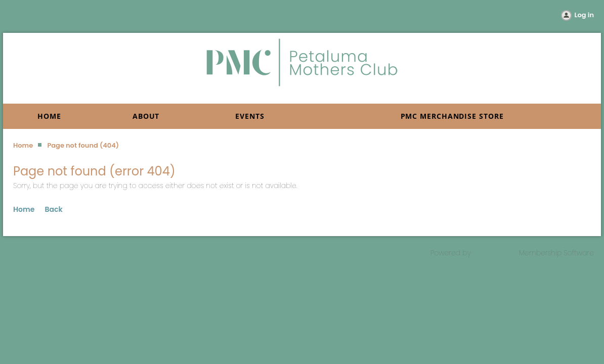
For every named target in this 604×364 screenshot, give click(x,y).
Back (54, 209)
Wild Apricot (495, 253)
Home (23, 145)
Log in (584, 15)
